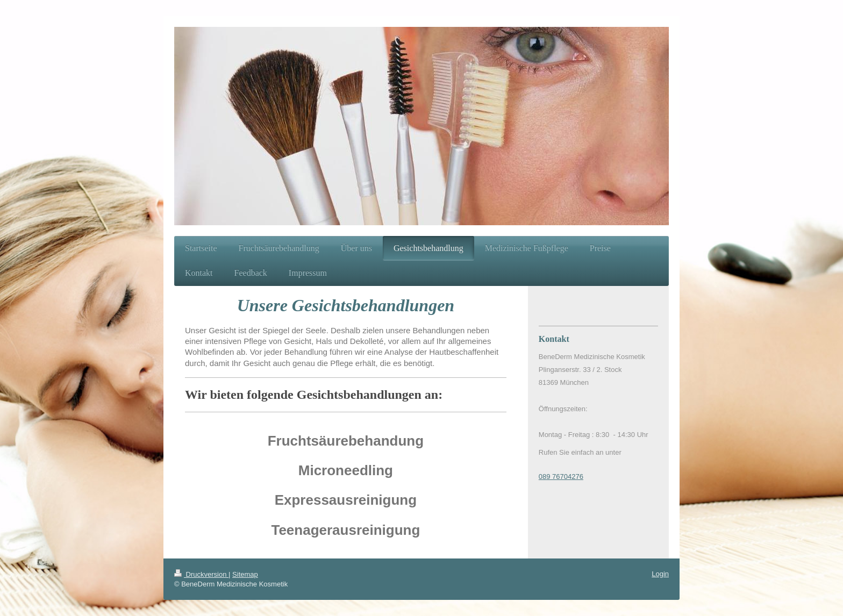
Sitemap (245, 574)
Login (660, 574)
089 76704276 (561, 477)
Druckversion (201, 574)
